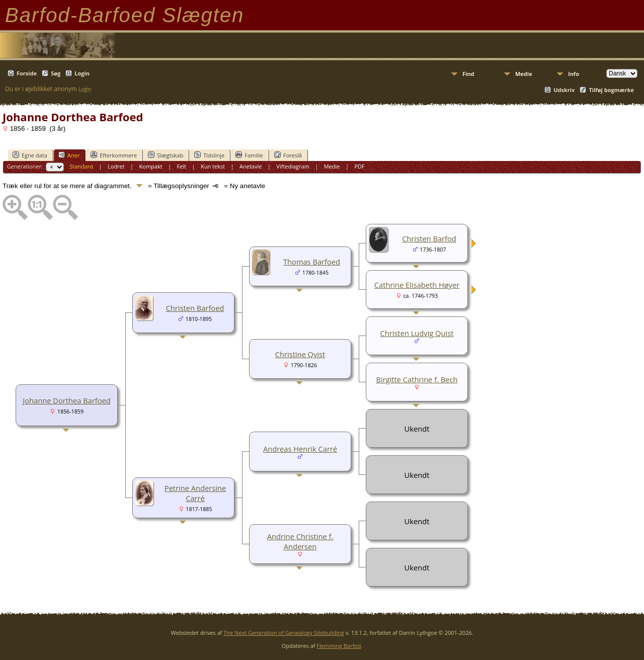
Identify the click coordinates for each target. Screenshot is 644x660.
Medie (524, 74)
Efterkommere (114, 155)
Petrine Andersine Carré (195, 493)
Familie (249, 155)
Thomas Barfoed (312, 262)
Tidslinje (209, 155)
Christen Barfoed (195, 308)
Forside (27, 73)
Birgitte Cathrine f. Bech (417, 379)
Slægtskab (166, 155)
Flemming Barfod (339, 646)
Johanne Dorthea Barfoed (66, 400)
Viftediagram (293, 166)
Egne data (30, 155)
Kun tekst (213, 166)
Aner (69, 155)
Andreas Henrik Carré (300, 449)
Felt (182, 166)
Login (82, 73)
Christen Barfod (429, 238)
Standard (81, 166)
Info (574, 74)
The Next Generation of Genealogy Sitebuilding (284, 633)
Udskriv (564, 90)
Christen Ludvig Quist (417, 333)
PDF (359, 166)
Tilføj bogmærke (611, 90)
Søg (56, 73)
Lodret (116, 166)
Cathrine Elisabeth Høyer (417, 285)
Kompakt (151, 166)
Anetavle (251, 166)
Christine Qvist (300, 354)
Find (468, 74)
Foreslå (288, 155)
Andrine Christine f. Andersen (300, 541)
